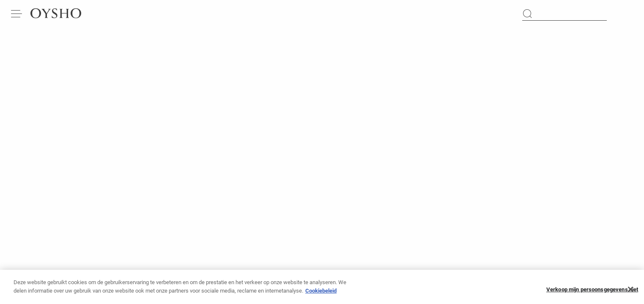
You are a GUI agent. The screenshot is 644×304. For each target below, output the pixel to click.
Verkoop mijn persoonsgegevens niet (592, 293)
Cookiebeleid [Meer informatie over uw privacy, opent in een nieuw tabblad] (321, 294)
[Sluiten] (630, 293)
